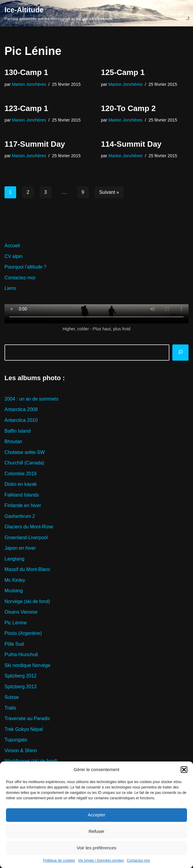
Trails (10, 709)
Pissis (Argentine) (23, 634)
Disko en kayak (21, 484)
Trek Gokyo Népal (24, 730)
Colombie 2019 (21, 474)
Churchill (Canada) (24, 463)
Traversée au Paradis (27, 720)
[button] (184, 770)
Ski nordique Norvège (28, 666)
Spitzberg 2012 (21, 677)
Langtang (15, 559)
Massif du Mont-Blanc (28, 570)
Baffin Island (18, 431)
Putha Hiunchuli (21, 655)
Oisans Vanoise (21, 613)
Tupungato (16, 741)
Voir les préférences (96, 848)
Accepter (96, 815)
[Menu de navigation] (181, 13)
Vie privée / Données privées (101, 860)
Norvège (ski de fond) (27, 602)
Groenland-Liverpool (26, 538)
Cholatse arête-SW (25, 453)
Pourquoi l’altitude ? (26, 267)
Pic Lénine (16, 623)
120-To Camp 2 (129, 108)
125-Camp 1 (123, 72)
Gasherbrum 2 (20, 517)
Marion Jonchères (29, 84)
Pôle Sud (14, 645)
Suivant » (109, 192)
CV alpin (13, 256)
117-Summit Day (35, 144)
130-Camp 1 (26, 72)
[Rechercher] (180, 353)
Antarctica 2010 (21, 420)
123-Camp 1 (26, 108)
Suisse (12, 698)
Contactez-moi (138, 860)
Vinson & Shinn (21, 751)
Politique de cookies (59, 860)
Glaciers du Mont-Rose (29, 527)
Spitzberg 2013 (21, 688)
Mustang (14, 591)
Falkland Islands (22, 495)
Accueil (12, 246)
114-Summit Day (131, 144)
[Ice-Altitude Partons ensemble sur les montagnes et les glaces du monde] (58, 13)
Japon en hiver (20, 549)
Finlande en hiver (23, 506)
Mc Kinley (15, 581)
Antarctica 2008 (21, 410)
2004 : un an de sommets (32, 399)
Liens (10, 288)
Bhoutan (13, 442)
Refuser (96, 831)
